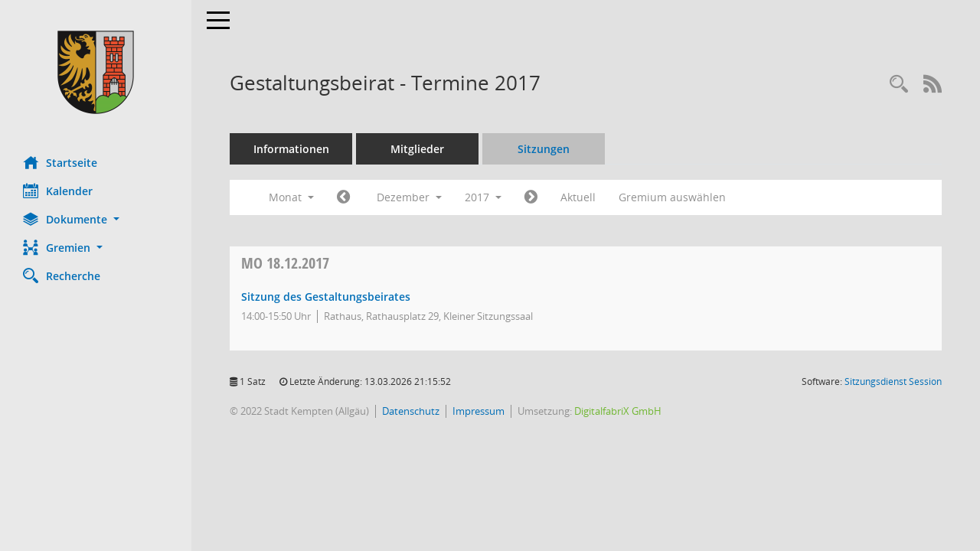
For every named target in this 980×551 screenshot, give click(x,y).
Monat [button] (291, 197)
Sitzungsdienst (893, 381)
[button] (96, 219)
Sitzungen (544, 149)
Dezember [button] (409, 197)
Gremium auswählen (672, 197)
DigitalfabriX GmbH (618, 411)
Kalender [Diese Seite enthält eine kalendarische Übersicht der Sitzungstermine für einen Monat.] (58, 191)
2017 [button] (483, 197)
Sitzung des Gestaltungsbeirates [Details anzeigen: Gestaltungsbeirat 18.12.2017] (326, 297)
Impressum (479, 411)
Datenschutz (411, 411)
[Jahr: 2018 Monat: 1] (531, 197)
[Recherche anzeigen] (899, 85)
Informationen (291, 149)
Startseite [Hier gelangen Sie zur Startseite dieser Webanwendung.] (60, 162)
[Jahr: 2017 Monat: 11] (343, 197)
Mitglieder (417, 149)
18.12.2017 (285, 263)
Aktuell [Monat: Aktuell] (578, 197)
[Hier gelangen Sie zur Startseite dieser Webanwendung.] (96, 72)
